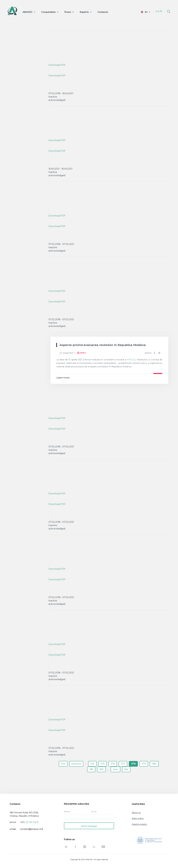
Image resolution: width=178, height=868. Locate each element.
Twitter (159, 353)
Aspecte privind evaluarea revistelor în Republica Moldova (103, 345)
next (115, 769)
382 (101, 769)
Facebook (154, 353)
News (83, 353)
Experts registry (139, 824)
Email (94, 812)
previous (76, 764)
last (126, 769)
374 (92, 764)
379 (144, 764)
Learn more (63, 378)
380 (154, 764)
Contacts (103, 12)
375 (103, 764)
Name (67, 812)
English (144, 12)
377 (123, 764)
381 (91, 769)
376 (113, 764)
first (63, 764)
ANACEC (131, 360)
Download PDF (57, 65)
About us (136, 813)
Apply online (138, 818)
